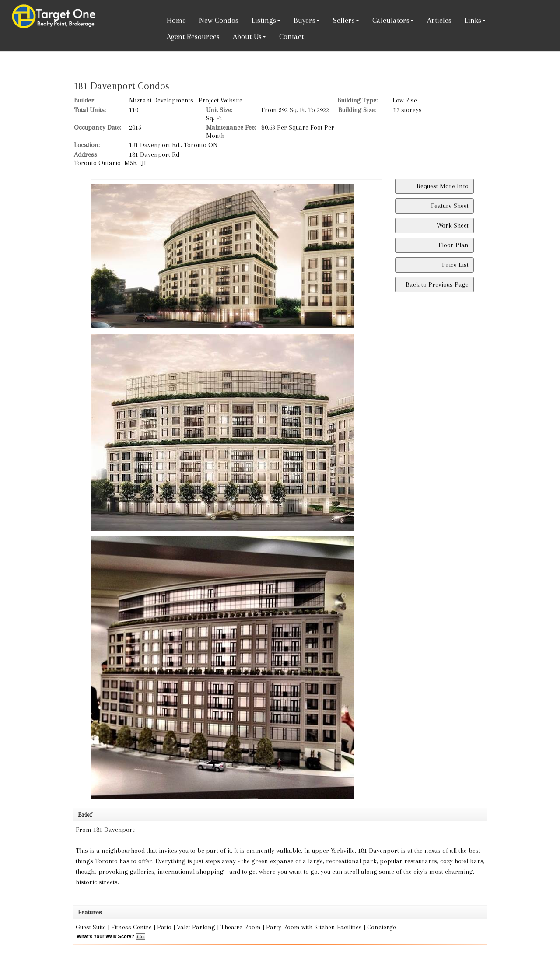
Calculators (391, 20)
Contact (291, 36)
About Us (247, 36)
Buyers (304, 20)
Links (473, 20)
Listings (264, 20)
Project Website (220, 100)
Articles (439, 20)
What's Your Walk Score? (111, 936)
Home (176, 20)
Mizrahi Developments (161, 100)
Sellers (344, 20)
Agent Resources (193, 36)
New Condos (219, 20)
